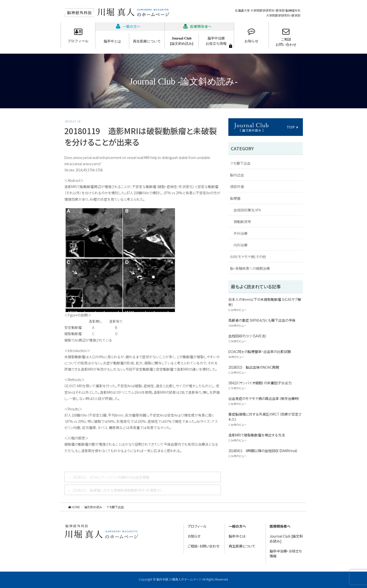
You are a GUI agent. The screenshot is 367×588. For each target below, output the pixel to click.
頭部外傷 (237, 187)
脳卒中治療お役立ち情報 (216, 41)
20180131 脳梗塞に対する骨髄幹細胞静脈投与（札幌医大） (117, 490)
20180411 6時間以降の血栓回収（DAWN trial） (263, 451)
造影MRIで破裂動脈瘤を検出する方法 (257, 435)
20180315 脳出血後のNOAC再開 (254, 367)
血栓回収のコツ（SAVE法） (248, 336)
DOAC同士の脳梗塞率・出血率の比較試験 (260, 352)
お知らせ (251, 41)
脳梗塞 (235, 198)
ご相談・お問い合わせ (204, 546)
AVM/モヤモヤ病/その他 (248, 257)
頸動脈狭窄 (242, 222)
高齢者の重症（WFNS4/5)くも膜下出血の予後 (262, 320)
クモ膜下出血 (240, 163)
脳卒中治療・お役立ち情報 (286, 553)
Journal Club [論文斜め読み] (286, 539)
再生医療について (147, 41)
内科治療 (241, 245)
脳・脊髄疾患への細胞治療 (250, 268)
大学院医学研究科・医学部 (283, 15)
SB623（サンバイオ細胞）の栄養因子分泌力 (260, 383)
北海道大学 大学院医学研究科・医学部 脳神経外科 (268, 10)
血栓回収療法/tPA (247, 210)
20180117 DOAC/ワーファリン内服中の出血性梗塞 (111, 477)
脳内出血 (237, 175)
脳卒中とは (112, 41)
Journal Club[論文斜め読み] (182, 41)
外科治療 (241, 233)
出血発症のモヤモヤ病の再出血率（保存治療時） (264, 398)
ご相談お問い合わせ (286, 42)
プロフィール (78, 41)
